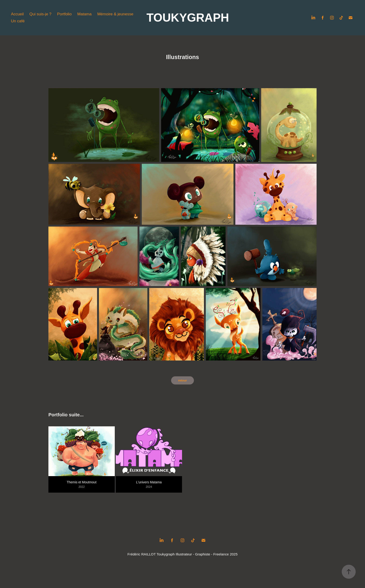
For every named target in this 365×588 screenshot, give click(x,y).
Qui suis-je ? (40, 14)
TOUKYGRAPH (188, 18)
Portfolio (64, 14)
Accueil (17, 14)
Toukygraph (166, 554)
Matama (84, 14)
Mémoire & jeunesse (115, 14)
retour (182, 380)
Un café (18, 21)
